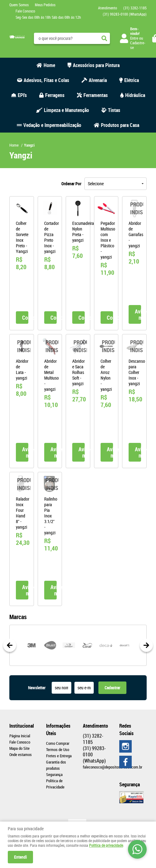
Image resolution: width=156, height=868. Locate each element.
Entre (134, 38)
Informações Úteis (58, 730)
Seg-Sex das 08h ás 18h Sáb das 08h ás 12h (48, 17)
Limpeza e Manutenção (66, 110)
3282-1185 (135, 8)
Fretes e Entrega (59, 756)
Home (49, 65)
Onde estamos (21, 754)
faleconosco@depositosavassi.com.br (113, 767)
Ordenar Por (71, 184)
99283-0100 (125, 14)
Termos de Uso (58, 749)
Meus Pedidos (45, 5)
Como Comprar (58, 743)
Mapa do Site (19, 748)
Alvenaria (98, 80)
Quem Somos (19, 5)
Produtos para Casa (120, 125)
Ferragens (55, 95)
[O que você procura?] (104, 38)
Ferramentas (96, 95)
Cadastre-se (138, 45)
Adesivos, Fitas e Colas (46, 80)
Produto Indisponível (134, 209)
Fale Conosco (25, 11)
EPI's (22, 95)
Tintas (114, 110)
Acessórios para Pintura (96, 65)
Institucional (22, 726)
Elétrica (132, 80)
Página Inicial (20, 736)
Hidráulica (135, 95)
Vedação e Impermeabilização (52, 125)
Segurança (54, 774)
